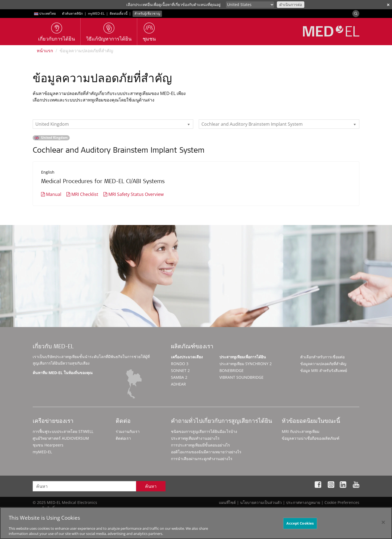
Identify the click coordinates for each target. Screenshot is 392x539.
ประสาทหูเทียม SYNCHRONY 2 (246, 364)
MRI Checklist (85, 194)
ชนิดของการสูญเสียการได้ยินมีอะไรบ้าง (204, 431)
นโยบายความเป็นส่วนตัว (261, 502)
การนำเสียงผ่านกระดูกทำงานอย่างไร (202, 459)
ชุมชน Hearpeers (48, 445)
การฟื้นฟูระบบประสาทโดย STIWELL (63, 431)
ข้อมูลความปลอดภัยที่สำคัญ (323, 364)
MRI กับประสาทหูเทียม (301, 431)
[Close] (383, 525)
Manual (54, 194)
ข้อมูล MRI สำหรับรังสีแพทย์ (324, 370)
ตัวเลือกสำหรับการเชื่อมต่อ (322, 357)
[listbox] (113, 124)
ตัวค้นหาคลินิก (72, 13)
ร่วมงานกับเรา (128, 431)
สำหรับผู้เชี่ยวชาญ (147, 13)
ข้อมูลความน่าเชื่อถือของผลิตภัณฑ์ (311, 438)
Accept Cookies (300, 526)
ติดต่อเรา (123, 438)
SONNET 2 (180, 370)
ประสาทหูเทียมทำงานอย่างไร (195, 438)
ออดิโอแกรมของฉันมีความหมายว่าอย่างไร (206, 452)
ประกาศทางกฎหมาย (303, 502)
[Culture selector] (250, 5)
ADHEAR (178, 384)
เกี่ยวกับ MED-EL (53, 347)
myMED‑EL (96, 13)
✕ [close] (388, 5)
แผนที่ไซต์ (227, 502)
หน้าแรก (45, 51)
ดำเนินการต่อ (291, 4)
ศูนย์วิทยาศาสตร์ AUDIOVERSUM (61, 438)
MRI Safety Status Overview (136, 194)
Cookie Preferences (342, 502)
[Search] (356, 14)
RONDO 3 (180, 364)
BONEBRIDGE (232, 370)
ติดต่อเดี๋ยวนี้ (119, 13)
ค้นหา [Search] (151, 486)
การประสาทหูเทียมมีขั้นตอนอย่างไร (200, 445)
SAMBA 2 (179, 377)
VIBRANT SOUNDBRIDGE (241, 377)
